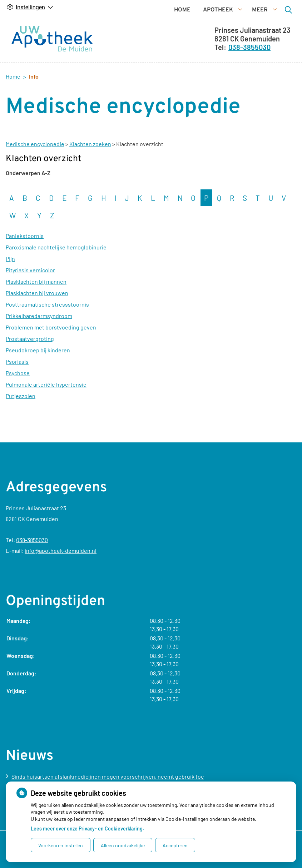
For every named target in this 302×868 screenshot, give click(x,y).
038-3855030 (32, 540)
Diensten (119, 51)
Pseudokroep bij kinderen (38, 362)
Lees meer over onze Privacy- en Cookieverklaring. (87, 829)
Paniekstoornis (25, 248)
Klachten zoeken (90, 156)
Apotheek (149, 36)
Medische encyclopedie (35, 156)
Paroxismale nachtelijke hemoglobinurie (56, 259)
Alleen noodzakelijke (123, 845)
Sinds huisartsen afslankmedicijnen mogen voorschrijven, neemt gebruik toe (108, 776)
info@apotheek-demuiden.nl (61, 550)
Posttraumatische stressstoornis (47, 316)
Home (113, 36)
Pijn (10, 271)
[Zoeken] (231, 43)
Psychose (18, 385)
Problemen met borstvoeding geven (51, 339)
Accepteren (175, 845)
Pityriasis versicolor (30, 282)
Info (159, 51)
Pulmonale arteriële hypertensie (46, 396)
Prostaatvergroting (30, 351)
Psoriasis (17, 374)
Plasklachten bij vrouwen (37, 305)
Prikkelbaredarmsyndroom (39, 328)
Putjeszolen (21, 408)
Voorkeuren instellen (61, 845)
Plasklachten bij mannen (36, 294)
